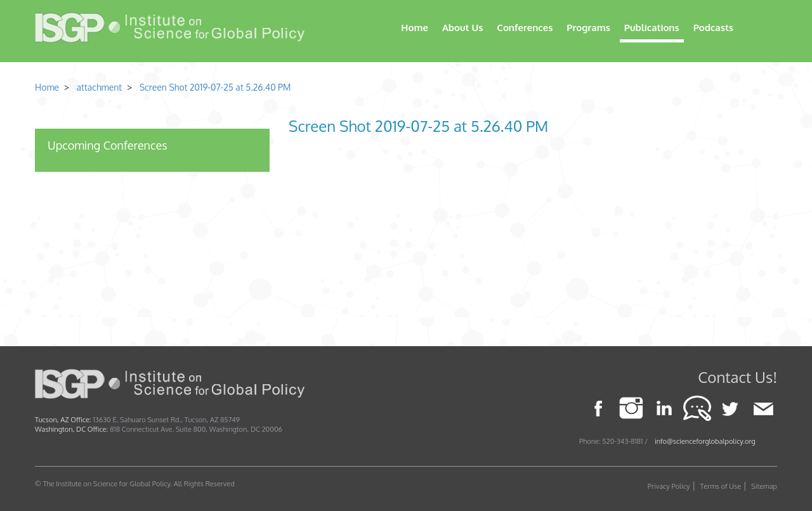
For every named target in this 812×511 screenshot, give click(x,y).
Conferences (525, 28)
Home (415, 28)
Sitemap (764, 486)
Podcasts (713, 28)
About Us (462, 28)
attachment (98, 87)
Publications (652, 28)
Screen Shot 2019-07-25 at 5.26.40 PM (215, 87)
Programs (588, 28)
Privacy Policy (669, 486)
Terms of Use (721, 486)
